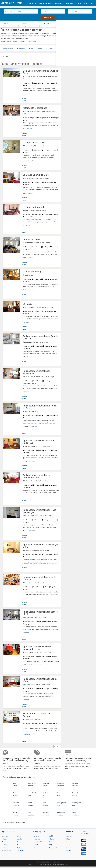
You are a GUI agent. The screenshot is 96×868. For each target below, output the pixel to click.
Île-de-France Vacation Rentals (28, 41)
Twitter (68, 838)
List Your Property (88, 3)
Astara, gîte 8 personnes (35, 107)
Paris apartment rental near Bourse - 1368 (41, 679)
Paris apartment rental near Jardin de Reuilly (40, 406)
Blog (67, 3)
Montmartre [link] (21, 48)
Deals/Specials (59, 3)
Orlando (4, 838)
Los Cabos (5, 847)
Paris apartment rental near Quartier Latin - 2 (41, 337)
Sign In (79, 3)
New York (5, 835)
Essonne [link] (50, 48)
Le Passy (27, 303)
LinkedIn (68, 847)
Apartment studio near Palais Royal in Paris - (40, 545)
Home (3, 41)
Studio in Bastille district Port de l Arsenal (39, 714)
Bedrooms (5, 23)
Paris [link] (31, 48)
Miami (4, 841)
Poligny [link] (40, 48)
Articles (52, 835)
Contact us (37, 838)
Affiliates (36, 844)
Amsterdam (21, 850)
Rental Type (34, 3)
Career (36, 847)
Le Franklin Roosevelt (34, 206)
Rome (19, 835)
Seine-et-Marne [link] (8, 48)
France (15, 41)
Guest (25, 23)
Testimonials (53, 847)
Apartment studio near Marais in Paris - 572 (39, 441)
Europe (9, 41)
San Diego (5, 844)
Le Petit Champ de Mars (35, 142)
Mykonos (20, 847)
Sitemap (52, 838)
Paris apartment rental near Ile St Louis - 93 (39, 577)
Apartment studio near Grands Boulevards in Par (38, 647)
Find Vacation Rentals (46, 3)
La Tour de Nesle (31, 238)
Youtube (68, 850)
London (20, 838)
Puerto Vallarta (6, 850)
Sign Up (73, 3)
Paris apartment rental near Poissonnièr (36, 371)
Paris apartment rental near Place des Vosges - (39, 510)
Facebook (69, 835)
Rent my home (54, 841)
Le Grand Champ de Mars (36, 174)
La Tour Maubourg (32, 271)
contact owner (25, 99)
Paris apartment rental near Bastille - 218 (40, 612)
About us (37, 835)
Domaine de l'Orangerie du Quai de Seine (40, 71)
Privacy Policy (55, 861)
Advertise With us (39, 841)
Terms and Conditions (43, 861)
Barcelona (21, 841)
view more (27, 93)
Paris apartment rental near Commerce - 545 (36, 475)
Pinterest (68, 841)
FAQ (51, 844)
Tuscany (20, 844)
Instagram (69, 844)
